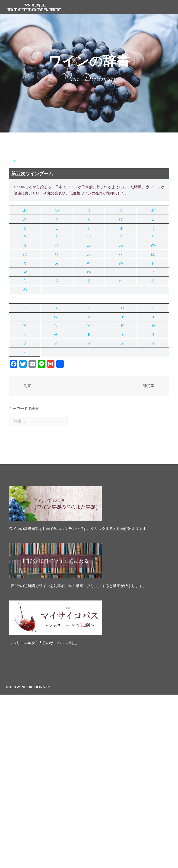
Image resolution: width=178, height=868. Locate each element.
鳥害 (27, 386)
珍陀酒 (149, 386)
